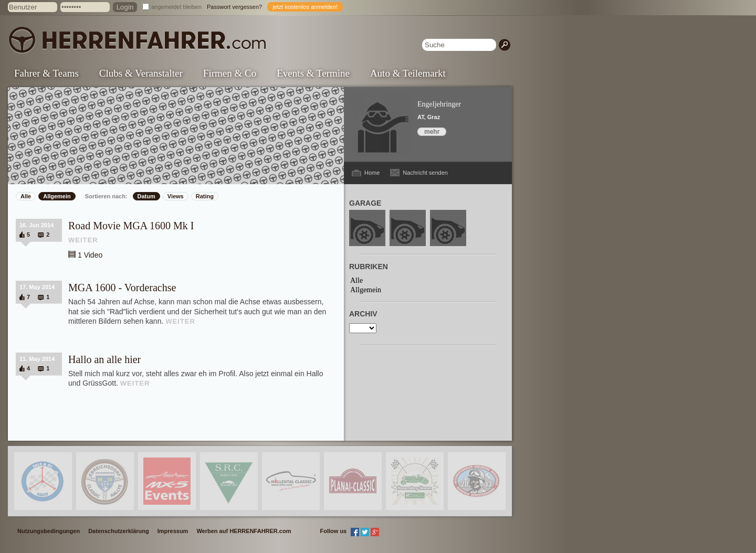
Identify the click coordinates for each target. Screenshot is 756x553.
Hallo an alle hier (104, 359)
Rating (205, 196)
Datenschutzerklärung (119, 531)
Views (176, 196)
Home (372, 173)
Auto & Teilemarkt (408, 73)
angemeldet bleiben (176, 7)
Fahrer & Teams (46, 73)
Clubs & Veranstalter (141, 73)
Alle (26, 196)
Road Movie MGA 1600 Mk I (131, 226)
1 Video (90, 255)
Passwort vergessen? (234, 7)
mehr (432, 132)
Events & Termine (313, 73)
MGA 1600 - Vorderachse (122, 288)
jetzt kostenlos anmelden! (305, 7)
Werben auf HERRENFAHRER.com (244, 531)
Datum (146, 196)
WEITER (83, 240)
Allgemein (57, 196)
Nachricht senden (425, 173)
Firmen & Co (230, 73)
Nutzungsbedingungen (49, 531)
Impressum (173, 531)
